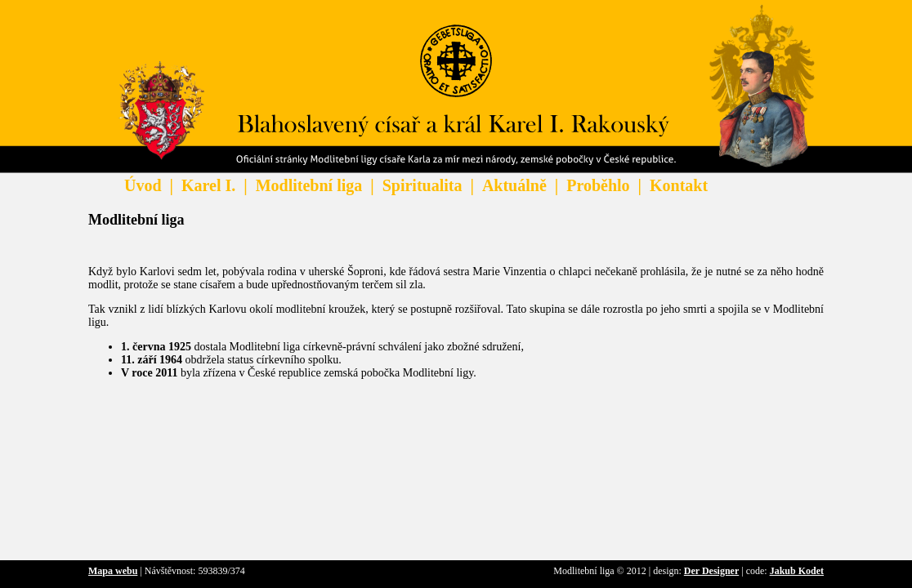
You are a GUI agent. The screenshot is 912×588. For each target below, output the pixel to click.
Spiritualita (422, 185)
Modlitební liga (309, 185)
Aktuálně (514, 185)
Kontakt (679, 185)
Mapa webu (113, 571)
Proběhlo (598, 185)
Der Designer (711, 571)
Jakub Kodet (797, 571)
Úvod (143, 185)
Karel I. (208, 185)
